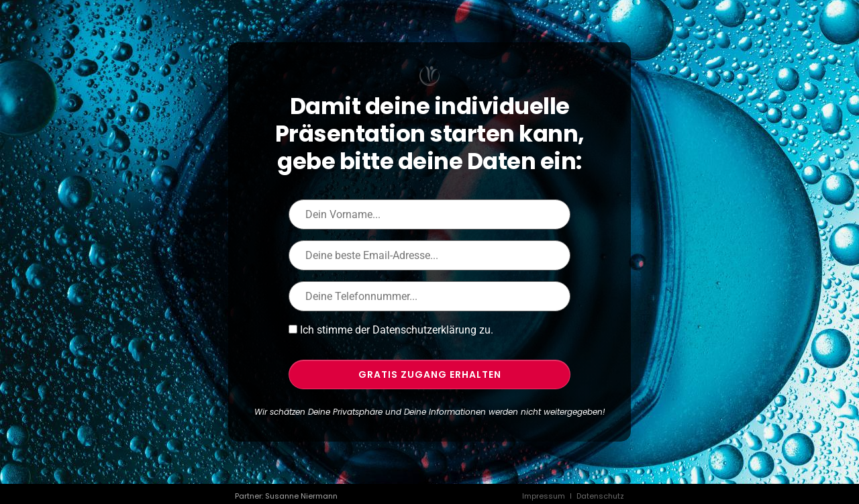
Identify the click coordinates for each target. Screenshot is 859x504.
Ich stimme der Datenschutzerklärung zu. (397, 330)
